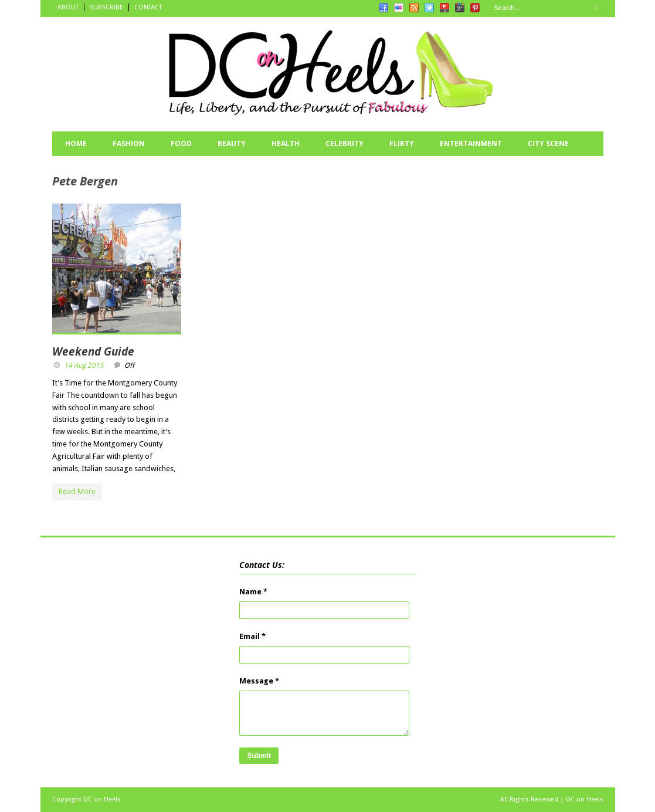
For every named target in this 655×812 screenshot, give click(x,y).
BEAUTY (232, 143)
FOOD (181, 143)
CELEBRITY (345, 143)
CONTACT (148, 7)
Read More (77, 491)
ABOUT (68, 7)
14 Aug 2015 (84, 366)
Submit (259, 756)
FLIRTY (402, 143)
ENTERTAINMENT (471, 143)
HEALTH (286, 143)
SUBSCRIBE (106, 7)
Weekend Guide (93, 351)
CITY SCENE (548, 143)
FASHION (129, 143)
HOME (76, 143)
